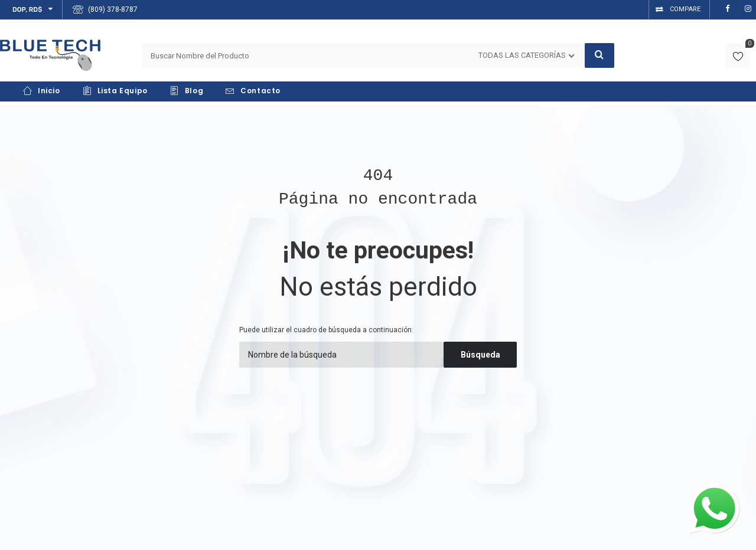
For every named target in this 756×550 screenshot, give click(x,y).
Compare (685, 9)
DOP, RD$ (27, 10)
